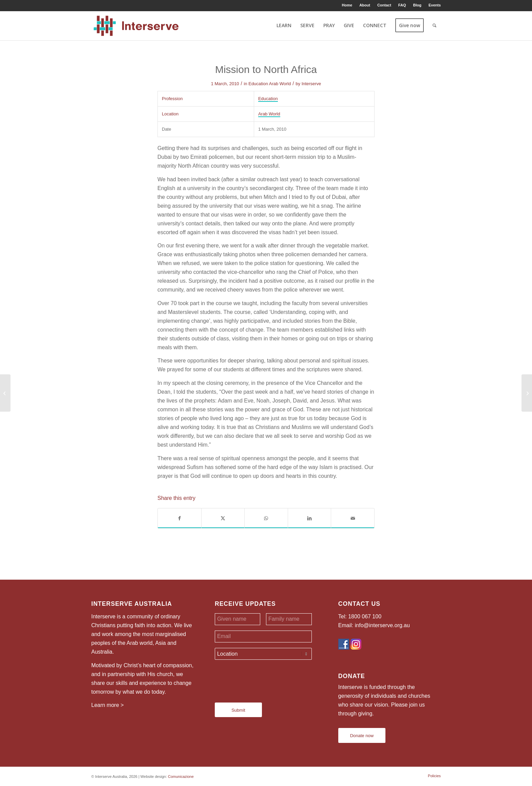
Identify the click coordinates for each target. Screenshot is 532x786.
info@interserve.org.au (382, 625)
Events (435, 5)
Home (347, 5)
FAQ (402, 5)
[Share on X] (223, 518)
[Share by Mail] (353, 518)
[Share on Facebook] (179, 518)
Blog (417, 5)
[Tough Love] (527, 393)
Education (258, 84)
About (365, 5)
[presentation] (266, 678)
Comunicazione (181, 776)
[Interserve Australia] (136, 25)
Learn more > (108, 705)
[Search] (434, 25)
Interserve (311, 84)
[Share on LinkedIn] (310, 518)
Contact (384, 5)
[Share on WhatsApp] (266, 518)
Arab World (280, 84)
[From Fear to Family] (5, 393)
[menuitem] (347, 5)
